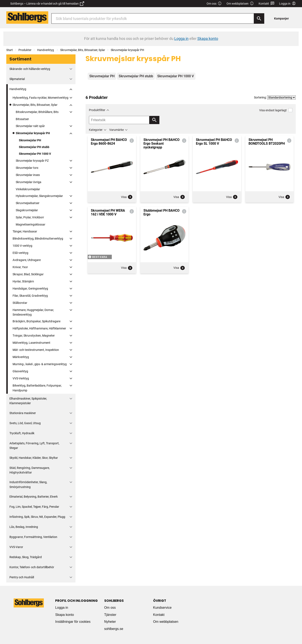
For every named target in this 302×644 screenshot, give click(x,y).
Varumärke (117, 130)
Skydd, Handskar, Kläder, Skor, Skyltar (34, 458)
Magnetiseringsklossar (31, 224)
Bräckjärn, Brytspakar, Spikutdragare (36, 321)
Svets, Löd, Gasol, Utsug (25, 423)
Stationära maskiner (23, 413)
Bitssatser (22, 119)
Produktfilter (97, 110)
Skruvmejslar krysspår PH (127, 50)
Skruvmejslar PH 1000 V (35, 154)
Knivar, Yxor (20, 267)
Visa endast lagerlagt (276, 110)
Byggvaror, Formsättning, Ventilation (33, 537)
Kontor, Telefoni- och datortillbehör (32, 567)
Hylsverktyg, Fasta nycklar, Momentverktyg (40, 98)
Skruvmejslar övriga (29, 182)
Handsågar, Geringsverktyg (30, 289)
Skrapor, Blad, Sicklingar (28, 274)
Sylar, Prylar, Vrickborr (30, 217)
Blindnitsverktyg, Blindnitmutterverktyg (38, 239)
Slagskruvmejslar (27, 210)
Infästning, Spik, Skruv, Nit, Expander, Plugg (37, 517)
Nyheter (110, 622)
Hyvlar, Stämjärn (23, 281)
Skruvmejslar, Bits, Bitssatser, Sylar (83, 50)
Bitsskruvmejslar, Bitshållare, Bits (37, 112)
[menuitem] (283, 18)
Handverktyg (46, 50)
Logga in (62, 608)
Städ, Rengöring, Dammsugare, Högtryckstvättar (30, 470)
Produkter (25, 50)
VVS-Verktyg (21, 378)
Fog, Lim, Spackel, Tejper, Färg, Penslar (34, 507)
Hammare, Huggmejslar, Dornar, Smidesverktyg (33, 312)
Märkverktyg (21, 357)
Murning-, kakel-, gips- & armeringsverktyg (40, 364)
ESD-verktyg (20, 253)
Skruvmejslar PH (30, 140)
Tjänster (110, 615)
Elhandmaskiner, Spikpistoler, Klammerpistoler (28, 401)
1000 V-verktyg (22, 246)
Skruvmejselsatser (28, 203)
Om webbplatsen (240, 4)
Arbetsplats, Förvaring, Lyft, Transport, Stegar (34, 446)
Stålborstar (20, 303)
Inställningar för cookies (73, 622)
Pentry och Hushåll (22, 577)
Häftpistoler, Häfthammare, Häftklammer (39, 328)
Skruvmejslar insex (28, 175)
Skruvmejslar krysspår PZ (32, 161)
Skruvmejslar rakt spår (30, 126)
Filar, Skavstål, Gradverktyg (30, 296)
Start (10, 50)
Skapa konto (64, 615)
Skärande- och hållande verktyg (30, 69)
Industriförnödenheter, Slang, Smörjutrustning (28, 484)
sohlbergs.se (114, 629)
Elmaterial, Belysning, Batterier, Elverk (34, 497)
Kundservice (162, 608)
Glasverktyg (20, 371)
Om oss (214, 4)
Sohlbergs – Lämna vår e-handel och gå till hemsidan (47, 4)
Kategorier (96, 130)
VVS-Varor (16, 547)
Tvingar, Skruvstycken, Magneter (34, 336)
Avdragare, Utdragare (27, 260)
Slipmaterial (17, 79)
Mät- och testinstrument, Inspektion (36, 350)
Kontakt (266, 4)
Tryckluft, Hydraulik (22, 433)
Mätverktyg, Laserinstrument (31, 343)
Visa (127, 197)
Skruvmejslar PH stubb (34, 147)
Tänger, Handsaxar (25, 231)
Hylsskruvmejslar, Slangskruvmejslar (39, 196)
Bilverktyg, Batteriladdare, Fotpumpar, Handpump (37, 388)
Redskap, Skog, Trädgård (26, 557)
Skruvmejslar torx (27, 168)
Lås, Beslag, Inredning (24, 527)
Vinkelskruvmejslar (28, 189)
